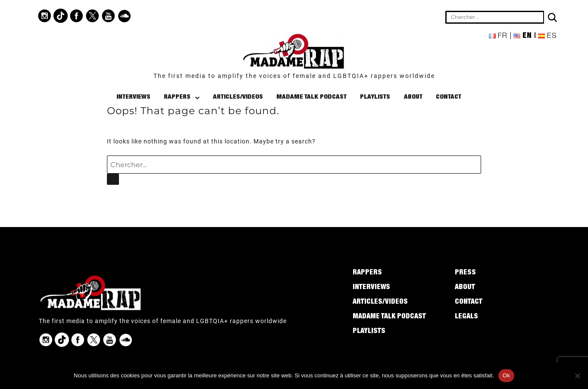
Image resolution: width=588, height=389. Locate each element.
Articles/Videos (238, 97)
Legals (466, 317)
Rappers (177, 97)
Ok (506, 375)
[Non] (577, 376)
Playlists (375, 97)
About (413, 97)
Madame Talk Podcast (311, 97)
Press (465, 273)
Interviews (133, 97)
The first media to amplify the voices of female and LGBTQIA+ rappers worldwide (294, 76)
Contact (449, 97)
